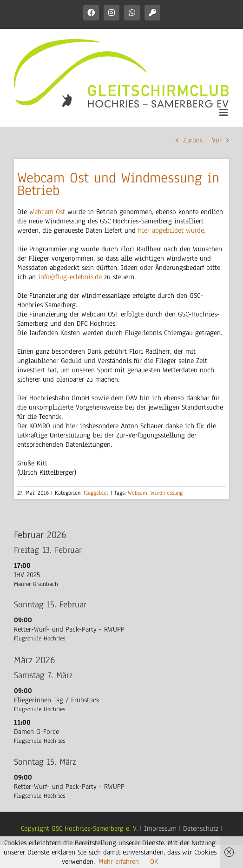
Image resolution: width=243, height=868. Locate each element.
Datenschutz (201, 828)
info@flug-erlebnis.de (70, 277)
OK (154, 861)
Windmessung (167, 493)
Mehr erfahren (119, 861)
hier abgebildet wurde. (172, 230)
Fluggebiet (96, 493)
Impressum (160, 828)
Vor (217, 140)
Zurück (193, 140)
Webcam (138, 493)
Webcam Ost (47, 212)
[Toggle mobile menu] (224, 112)
